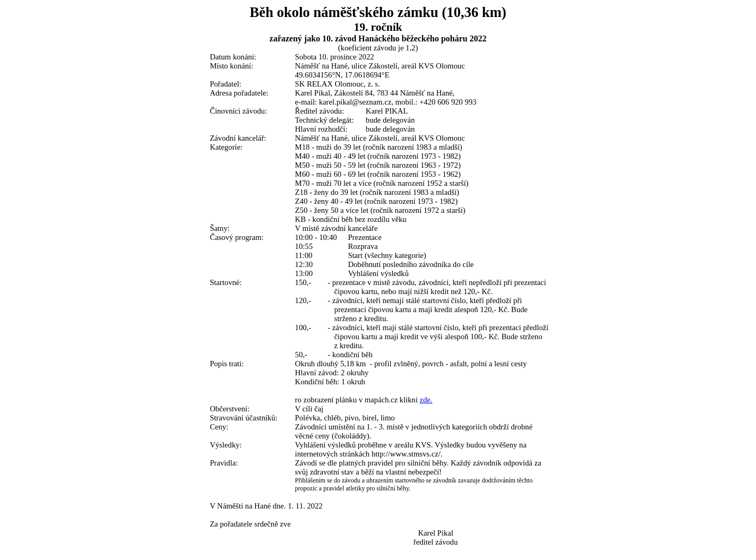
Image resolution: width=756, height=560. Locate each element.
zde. (426, 400)
